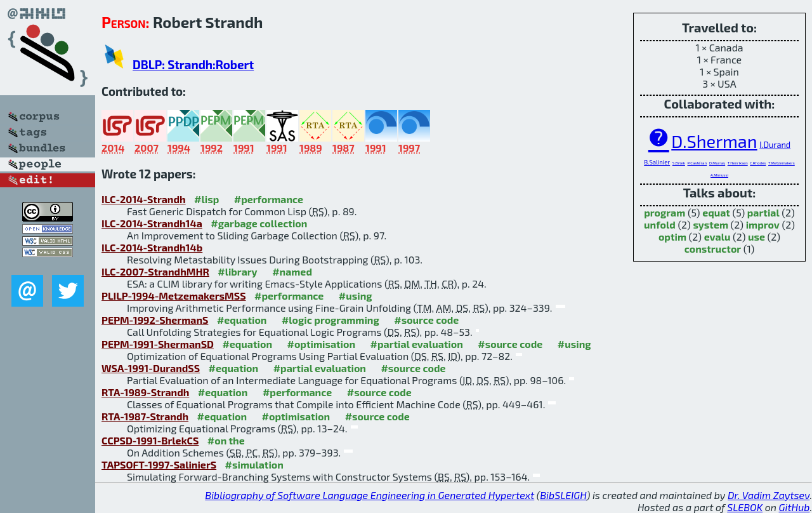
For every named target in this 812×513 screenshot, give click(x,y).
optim (672, 237)
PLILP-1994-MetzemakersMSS (174, 296)
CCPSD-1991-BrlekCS (150, 440)
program (665, 212)
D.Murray (717, 163)
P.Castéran (697, 163)
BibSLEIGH (563, 495)
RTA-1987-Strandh (145, 416)
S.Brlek (679, 163)
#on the (226, 440)
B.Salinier (657, 162)
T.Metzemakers (782, 163)
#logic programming (331, 320)
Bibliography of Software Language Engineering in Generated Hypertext (370, 495)
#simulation (254, 464)
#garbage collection (259, 223)
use (756, 237)
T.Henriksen (738, 163)
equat (716, 212)
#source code (426, 320)
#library (237, 271)
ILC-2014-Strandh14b (152, 247)
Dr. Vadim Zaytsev (769, 495)
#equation (242, 320)
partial (763, 212)
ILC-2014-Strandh (144, 199)
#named (292, 271)
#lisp (206, 199)
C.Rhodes (758, 163)
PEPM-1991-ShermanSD (158, 344)
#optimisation (321, 344)
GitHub (795, 507)
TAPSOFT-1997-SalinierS (159, 464)
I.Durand (775, 145)
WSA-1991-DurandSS (151, 368)
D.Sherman (714, 141)
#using (356, 296)
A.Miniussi (719, 175)
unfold (660, 224)
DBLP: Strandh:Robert (193, 64)
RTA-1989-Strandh (145, 392)
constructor (713, 249)
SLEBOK (745, 507)
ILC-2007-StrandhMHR (155, 271)
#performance (269, 199)
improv (763, 224)
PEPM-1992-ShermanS (155, 320)
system (710, 224)
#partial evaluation (417, 344)
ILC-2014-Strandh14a (152, 223)
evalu (717, 237)
